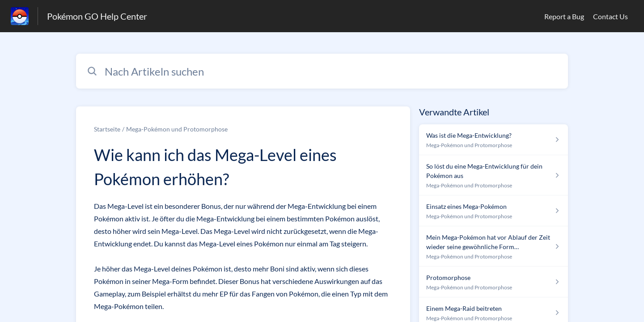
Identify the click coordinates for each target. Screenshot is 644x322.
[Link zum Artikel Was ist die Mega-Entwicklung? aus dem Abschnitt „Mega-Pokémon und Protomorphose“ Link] (494, 140)
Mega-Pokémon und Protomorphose (177, 129)
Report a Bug (564, 16)
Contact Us (610, 16)
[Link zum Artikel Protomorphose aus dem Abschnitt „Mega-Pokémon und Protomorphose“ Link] (494, 282)
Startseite (107, 129)
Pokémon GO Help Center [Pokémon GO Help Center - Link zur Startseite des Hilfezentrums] (97, 16)
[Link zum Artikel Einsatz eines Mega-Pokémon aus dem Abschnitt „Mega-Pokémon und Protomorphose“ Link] (494, 211)
